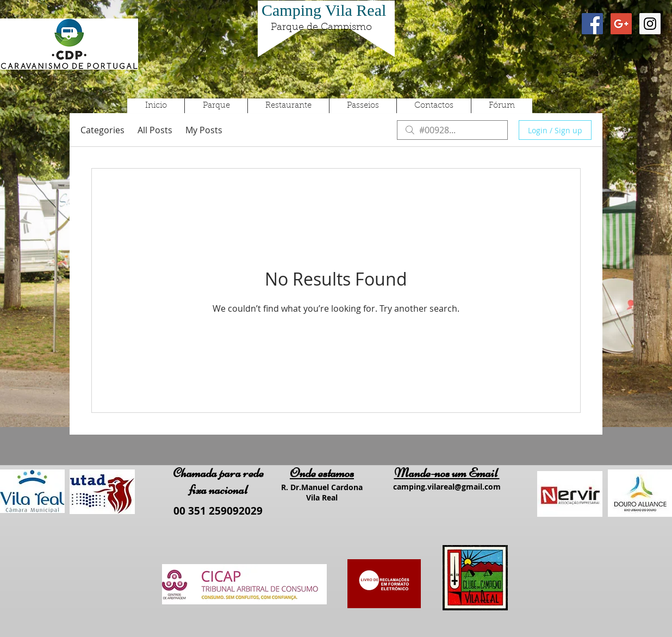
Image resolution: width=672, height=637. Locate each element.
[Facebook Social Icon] (592, 24)
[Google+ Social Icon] (621, 24)
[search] (452, 130)
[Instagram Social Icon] (650, 24)
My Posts (204, 130)
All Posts (155, 130)
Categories (102, 130)
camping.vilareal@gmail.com (447, 487)
